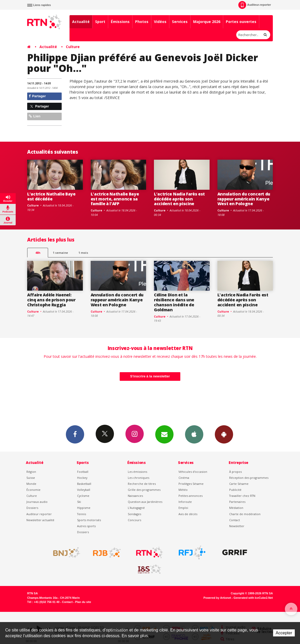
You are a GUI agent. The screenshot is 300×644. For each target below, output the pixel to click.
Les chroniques (139, 478)
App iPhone (194, 434)
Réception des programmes (249, 478)
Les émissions (137, 472)
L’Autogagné (136, 508)
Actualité (81, 22)
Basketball (84, 484)
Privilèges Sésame (191, 484)
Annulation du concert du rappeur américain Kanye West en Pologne (244, 199)
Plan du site (83, 602)
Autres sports (86, 526)
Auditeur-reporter (255, 5)
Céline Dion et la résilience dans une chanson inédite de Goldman (174, 302)
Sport (100, 22)
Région (31, 472)
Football (83, 472)
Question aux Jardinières (145, 502)
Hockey (82, 478)
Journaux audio (37, 502)
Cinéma (184, 478)
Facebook (75, 434)
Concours (134, 520)
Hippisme (84, 508)
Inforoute (185, 502)
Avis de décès (188, 514)
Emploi (183, 508)
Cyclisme (83, 496)
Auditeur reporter (39, 514)
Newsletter (237, 526)
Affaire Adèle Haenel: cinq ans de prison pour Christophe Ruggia (51, 300)
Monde (31, 484)
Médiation (236, 508)
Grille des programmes (144, 490)
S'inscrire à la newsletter (150, 376)
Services (180, 22)
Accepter (284, 633)
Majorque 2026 (207, 22)
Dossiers (32, 508)
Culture (73, 47)
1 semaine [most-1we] (60, 253)
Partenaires (237, 502)
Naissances (135, 496)
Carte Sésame (239, 484)
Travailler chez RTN (242, 496)
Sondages (134, 514)
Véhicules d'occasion (193, 472)
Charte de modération (245, 514)
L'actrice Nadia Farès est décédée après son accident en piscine (179, 199)
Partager (37, 96)
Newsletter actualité (40, 520)
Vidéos (160, 22)
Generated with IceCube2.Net (253, 598)
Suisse (31, 478)
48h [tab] (38, 253)
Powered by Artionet (217, 598)
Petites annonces (191, 496)
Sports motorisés (89, 520)
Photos (142, 22)
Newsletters (164, 434)
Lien (34, 116)
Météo (183, 490)
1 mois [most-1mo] (83, 253)
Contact (235, 520)
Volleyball (84, 490)
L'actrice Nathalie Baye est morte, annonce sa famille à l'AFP (115, 199)
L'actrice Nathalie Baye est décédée (51, 196)
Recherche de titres (142, 484)
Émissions (120, 22)
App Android (224, 434)
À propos (235, 472)
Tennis (82, 514)
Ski (79, 502)
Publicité (235, 490)
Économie (33, 490)
